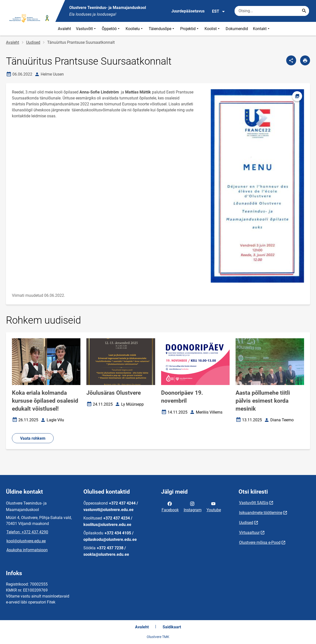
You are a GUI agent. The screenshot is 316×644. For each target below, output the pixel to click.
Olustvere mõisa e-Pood (260, 542)
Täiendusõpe (162, 29)
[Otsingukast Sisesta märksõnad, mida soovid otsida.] (272, 11)
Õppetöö (111, 29)
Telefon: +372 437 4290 (27, 532)
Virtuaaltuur (249, 533)
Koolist (213, 29)
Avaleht (64, 29)
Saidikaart (172, 627)
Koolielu (135, 29)
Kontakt (262, 29)
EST (219, 11)
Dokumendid (237, 29)
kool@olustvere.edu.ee (26, 541)
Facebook (170, 506)
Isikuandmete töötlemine (261, 513)
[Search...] (304, 11)
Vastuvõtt (86, 29)
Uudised (33, 42)
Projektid (190, 29)
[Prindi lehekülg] (305, 60)
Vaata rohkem (33, 438)
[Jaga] (291, 60)
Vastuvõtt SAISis (254, 503)
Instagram (193, 506)
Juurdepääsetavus (188, 11)
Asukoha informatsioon (27, 550)
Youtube (214, 506)
